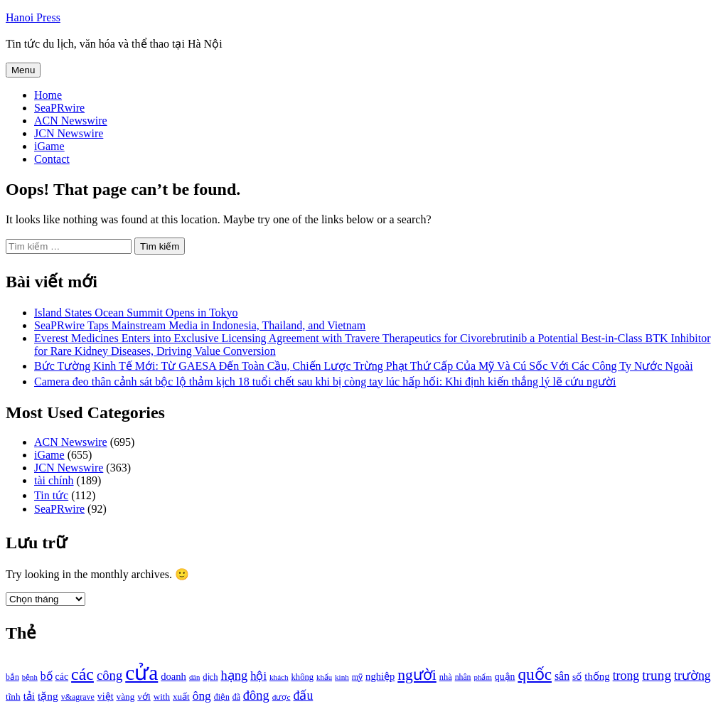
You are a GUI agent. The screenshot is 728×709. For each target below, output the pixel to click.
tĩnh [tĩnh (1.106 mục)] (13, 697)
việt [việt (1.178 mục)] (106, 697)
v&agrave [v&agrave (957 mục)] (78, 697)
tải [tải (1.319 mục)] (29, 696)
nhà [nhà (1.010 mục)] (446, 677)
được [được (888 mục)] (282, 697)
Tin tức (51, 495)
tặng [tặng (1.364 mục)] (48, 696)
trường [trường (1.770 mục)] (692, 676)
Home (48, 95)
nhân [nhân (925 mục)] (463, 677)
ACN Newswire (71, 121)
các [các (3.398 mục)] (82, 674)
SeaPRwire (59, 108)
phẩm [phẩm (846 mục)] (483, 677)
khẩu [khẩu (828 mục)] (324, 677)
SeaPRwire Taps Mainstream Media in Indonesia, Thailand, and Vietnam (200, 325)
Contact (52, 159)
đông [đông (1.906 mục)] (256, 695)
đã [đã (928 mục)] (236, 697)
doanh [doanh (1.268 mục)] (173, 676)
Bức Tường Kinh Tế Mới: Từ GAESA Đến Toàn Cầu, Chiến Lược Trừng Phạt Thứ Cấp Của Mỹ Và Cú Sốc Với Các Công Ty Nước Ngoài (364, 366)
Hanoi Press (33, 17)
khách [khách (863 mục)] (279, 677)
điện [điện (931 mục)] (222, 697)
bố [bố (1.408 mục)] (47, 676)
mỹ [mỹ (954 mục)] (357, 677)
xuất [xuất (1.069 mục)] (181, 697)
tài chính (54, 480)
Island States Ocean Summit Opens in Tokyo (136, 313)
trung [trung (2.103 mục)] (657, 675)
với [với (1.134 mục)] (144, 697)
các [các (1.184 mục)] (62, 677)
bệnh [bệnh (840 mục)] (30, 677)
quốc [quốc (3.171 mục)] (535, 674)
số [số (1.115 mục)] (577, 677)
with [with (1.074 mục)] (162, 697)
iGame (49, 146)
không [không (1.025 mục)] (303, 677)
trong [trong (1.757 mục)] (626, 676)
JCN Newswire (69, 133)
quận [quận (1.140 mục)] (505, 677)
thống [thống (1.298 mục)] (597, 676)
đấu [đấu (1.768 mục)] (303, 695)
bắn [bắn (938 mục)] (12, 677)
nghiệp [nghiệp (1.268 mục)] (380, 676)
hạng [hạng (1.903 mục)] (234, 676)
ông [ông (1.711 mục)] (202, 696)
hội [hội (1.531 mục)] (258, 676)
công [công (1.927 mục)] (109, 675)
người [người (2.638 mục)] (417, 675)
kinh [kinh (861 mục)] (342, 677)
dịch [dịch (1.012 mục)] (210, 677)
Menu (23, 70)
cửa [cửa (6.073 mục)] (141, 673)
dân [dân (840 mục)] (194, 677)
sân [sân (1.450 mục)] (562, 676)
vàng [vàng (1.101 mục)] (126, 697)
